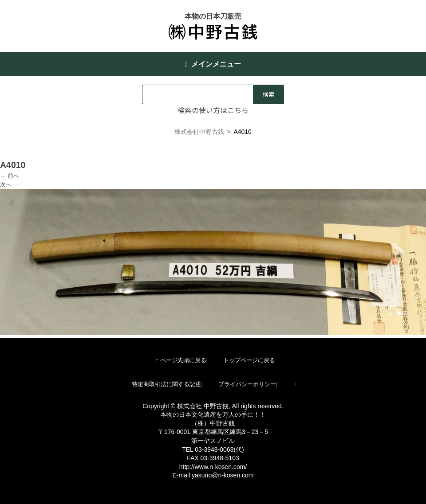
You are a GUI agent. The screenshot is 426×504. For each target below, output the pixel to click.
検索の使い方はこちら (213, 110)
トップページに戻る (249, 360)
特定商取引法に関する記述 (166, 384)
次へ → (10, 185)
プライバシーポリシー (247, 384)
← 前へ (10, 176)
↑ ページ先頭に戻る (181, 360)
